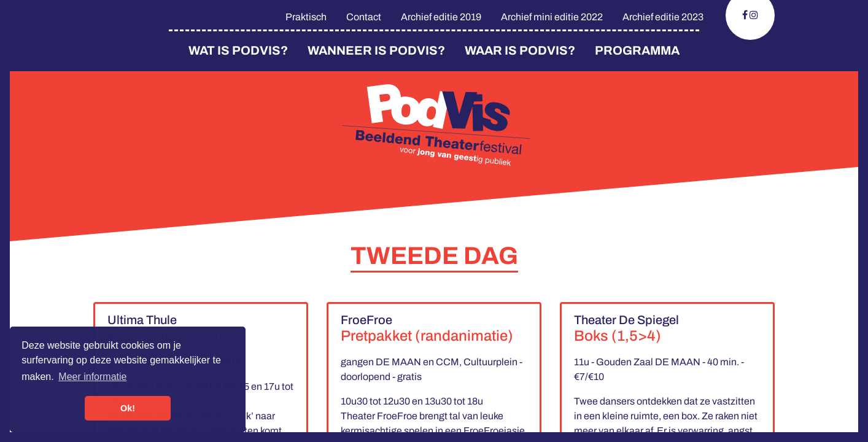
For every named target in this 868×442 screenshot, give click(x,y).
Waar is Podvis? (520, 50)
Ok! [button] (128, 408)
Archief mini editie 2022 (552, 17)
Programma (637, 50)
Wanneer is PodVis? (376, 50)
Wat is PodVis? (238, 50)
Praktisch (306, 17)
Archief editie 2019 (441, 17)
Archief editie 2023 (663, 17)
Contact (364, 17)
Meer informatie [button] (92, 377)
